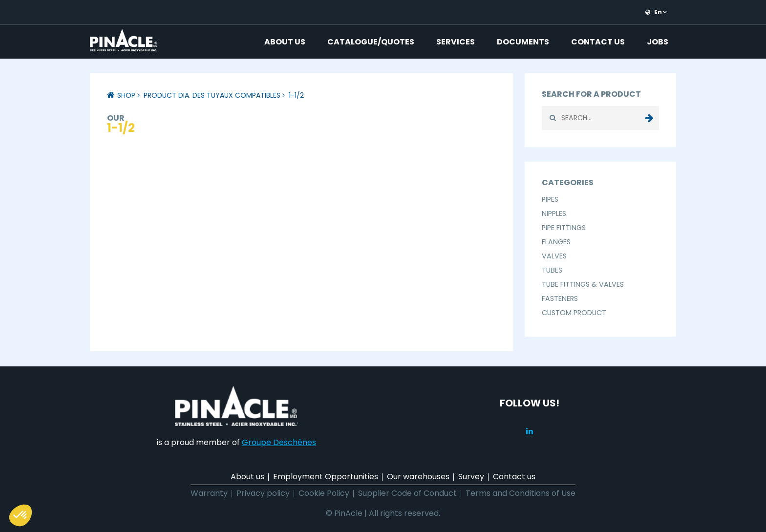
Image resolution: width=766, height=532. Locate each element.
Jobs (658, 42)
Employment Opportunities (326, 477)
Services (456, 42)
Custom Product (574, 313)
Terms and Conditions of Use (521, 493)
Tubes (552, 270)
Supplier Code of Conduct (407, 493)
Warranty (209, 493)
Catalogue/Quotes (371, 42)
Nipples (554, 213)
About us (285, 42)
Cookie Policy (324, 493)
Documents (523, 42)
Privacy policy (263, 493)
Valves (554, 256)
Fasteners (560, 298)
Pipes (550, 199)
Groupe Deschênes (279, 442)
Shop (126, 95)
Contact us (598, 42)
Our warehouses (418, 477)
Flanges (556, 242)
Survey (471, 477)
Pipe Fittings (564, 228)
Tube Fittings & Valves (583, 284)
